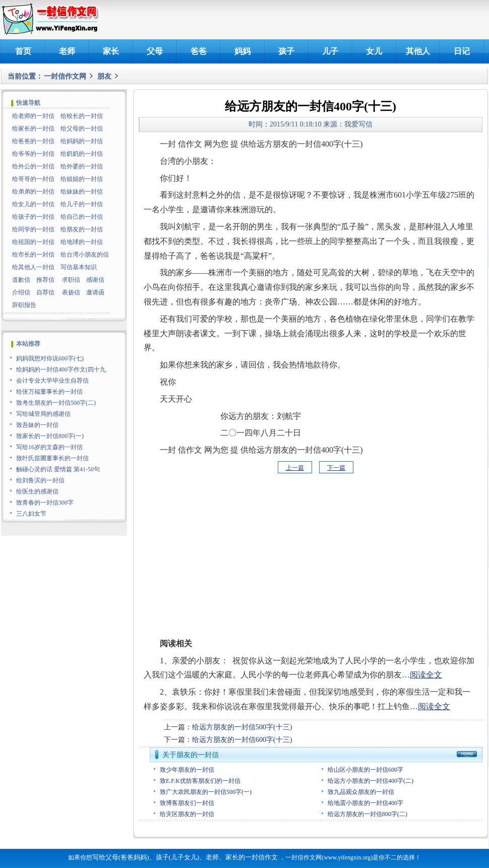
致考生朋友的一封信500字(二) (56, 403)
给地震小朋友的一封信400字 (365, 803)
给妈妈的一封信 (82, 141)
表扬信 (71, 292)
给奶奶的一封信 (82, 154)
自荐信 (45, 292)
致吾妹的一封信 (37, 425)
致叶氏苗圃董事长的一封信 (52, 458)
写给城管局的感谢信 (43, 414)
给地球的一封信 (82, 242)
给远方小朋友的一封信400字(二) (371, 781)
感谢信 (95, 280)
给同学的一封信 (33, 229)
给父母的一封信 (82, 129)
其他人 (418, 51)
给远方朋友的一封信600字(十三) (242, 740)
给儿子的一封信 (82, 204)
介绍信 (21, 292)
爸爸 (199, 51)
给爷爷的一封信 (33, 154)
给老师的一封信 (33, 116)
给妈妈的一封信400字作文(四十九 (61, 369)
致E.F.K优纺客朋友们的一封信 (200, 781)
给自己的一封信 (82, 217)
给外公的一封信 (33, 166)
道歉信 (21, 280)
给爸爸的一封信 (33, 141)
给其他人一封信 (33, 267)
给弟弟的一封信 (33, 192)
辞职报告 (24, 305)
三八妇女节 (31, 514)
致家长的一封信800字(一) (50, 436)
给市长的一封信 (33, 255)
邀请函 (95, 292)
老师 (67, 51)
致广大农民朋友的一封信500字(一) (206, 792)
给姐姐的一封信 (82, 179)
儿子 (330, 51)
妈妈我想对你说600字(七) (50, 358)
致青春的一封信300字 (45, 503)
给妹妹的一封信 (82, 192)
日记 (462, 51)
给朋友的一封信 (82, 229)
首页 (23, 51)
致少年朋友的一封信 (187, 770)
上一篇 (295, 468)
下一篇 (336, 468)
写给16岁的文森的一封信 (49, 447)
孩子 (286, 51)
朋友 (104, 76)
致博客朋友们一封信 (187, 803)
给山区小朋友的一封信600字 (365, 770)
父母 (155, 51)
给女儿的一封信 (33, 204)
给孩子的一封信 (33, 217)
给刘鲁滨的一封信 (40, 480)
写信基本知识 (79, 267)
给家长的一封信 (33, 129)
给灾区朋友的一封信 (187, 814)
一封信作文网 (65, 76)
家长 (111, 51)
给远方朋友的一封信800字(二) (368, 814)
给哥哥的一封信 (33, 179)
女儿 (374, 51)
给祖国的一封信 (33, 242)
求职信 (71, 280)
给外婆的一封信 (82, 166)
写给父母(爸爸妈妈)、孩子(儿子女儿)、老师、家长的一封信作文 (185, 857)
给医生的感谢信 (37, 491)
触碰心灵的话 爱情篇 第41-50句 (58, 469)
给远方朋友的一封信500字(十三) (242, 727)
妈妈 (242, 51)
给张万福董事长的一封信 (49, 392)
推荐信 (45, 280)
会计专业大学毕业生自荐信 (52, 381)
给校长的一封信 (82, 116)
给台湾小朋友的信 (85, 255)
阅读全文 (426, 675)
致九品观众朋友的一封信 (361, 792)
